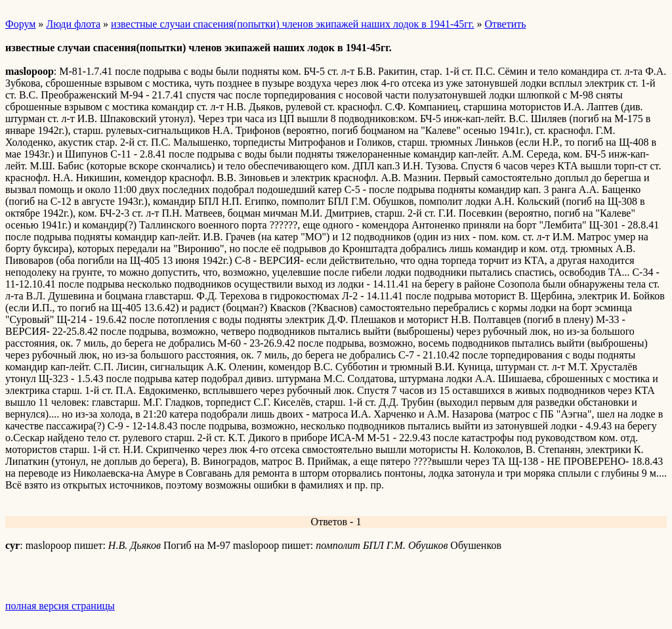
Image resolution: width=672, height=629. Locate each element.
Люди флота (73, 24)
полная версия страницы (60, 606)
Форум (20, 24)
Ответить (506, 24)
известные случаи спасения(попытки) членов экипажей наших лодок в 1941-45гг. (292, 24)
